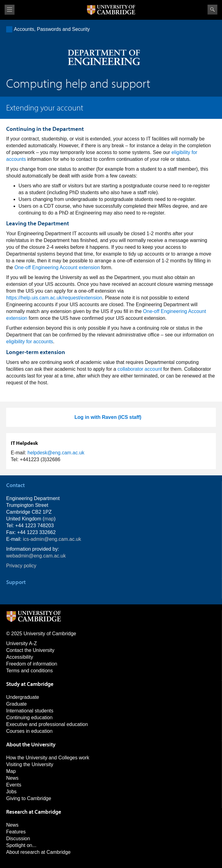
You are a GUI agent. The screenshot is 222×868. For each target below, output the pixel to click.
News (12, 778)
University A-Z (22, 643)
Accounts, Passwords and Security (52, 29)
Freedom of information (32, 664)
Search (212, 10)
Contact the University (30, 650)
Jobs (11, 792)
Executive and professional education (47, 724)
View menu (10, 10)
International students (30, 711)
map (49, 519)
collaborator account (140, 369)
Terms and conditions (29, 671)
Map (11, 771)
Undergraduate (23, 697)
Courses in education (29, 731)
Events (14, 785)
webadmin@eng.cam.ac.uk (36, 556)
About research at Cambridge (38, 852)
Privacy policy (21, 566)
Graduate (16, 704)
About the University (31, 744)
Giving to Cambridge (29, 798)
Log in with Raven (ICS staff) (108, 417)
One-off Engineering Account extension (57, 267)
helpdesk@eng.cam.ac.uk (56, 453)
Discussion (18, 839)
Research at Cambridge (34, 812)
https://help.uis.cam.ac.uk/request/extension (54, 298)
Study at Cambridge (30, 684)
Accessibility (20, 657)
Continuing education (29, 718)
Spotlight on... (21, 845)
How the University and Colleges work (48, 758)
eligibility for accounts (30, 342)
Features (16, 832)
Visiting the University (30, 764)
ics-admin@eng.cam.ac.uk (52, 539)
